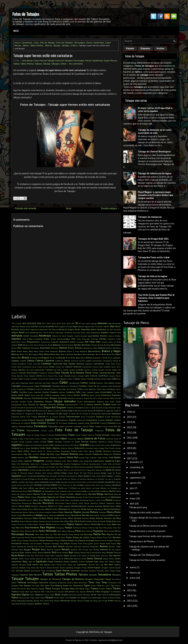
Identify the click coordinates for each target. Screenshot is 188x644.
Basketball (45, 348)
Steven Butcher (53, 568)
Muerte (48, 512)
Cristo (80, 389)
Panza (104, 524)
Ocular (48, 521)
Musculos (102, 512)
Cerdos (66, 370)
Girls (32, 445)
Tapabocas (15, 575)
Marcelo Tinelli (82, 497)
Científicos (103, 376)
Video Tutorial (102, 595)
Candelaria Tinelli (25, 364)
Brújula (62, 358)
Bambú (70, 345)
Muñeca (94, 512)
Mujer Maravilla (65, 512)
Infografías (88, 461)
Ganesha (29, 442)
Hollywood (98, 454)
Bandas (78, 345)
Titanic (118, 586)
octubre (134, 473)
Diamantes (39, 401)
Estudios (51, 423)
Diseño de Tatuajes (38, 404)
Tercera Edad (72, 583)
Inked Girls (16, 464)
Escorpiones (16, 420)
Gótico (76, 445)
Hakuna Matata (67, 448)
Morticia (32, 512)
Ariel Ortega (27, 339)
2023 (59, 323)
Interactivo (16, 467)
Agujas (88, 326)
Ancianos (77, 332)
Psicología (55, 543)
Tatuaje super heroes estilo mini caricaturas (43, 55)
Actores (35, 326)
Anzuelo (84, 336)
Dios (107, 402)
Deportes (116, 395)
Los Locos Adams (84, 488)
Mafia (57, 494)
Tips (112, 585)
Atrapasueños (33, 342)
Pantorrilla (96, 524)
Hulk (111, 457)
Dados (14, 395)
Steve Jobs (35, 568)
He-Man (57, 451)
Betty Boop (28, 351)
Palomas (87, 524)
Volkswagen (97, 598)
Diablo (30, 402)
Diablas (23, 402)
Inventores (33, 467)
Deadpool (56, 395)
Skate (101, 562)
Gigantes (17, 445)
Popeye (82, 540)
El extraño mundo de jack (83, 411)
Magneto (63, 494)
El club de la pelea (45, 411)
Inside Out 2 (35, 464)
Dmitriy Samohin (94, 404)
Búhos (89, 358)
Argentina (16, 339)
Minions (41, 509)
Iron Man (59, 467)
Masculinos (48, 503)
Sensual (98, 558)
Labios (14, 482)
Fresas (21, 439)
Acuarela (50, 326)
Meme (118, 503)
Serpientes (17, 562)
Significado (41, 562)
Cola (114, 379)
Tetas (98, 582)
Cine (20, 379)
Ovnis (24, 524)
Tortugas (56, 588)
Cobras (77, 379)
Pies (104, 534)
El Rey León (62, 414)
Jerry (93, 470)
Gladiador (38, 445)
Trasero (94, 588)
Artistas (103, 339)
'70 (13, 323)
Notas (92, 518)
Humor (117, 457)
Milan (113, 506)
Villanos (49, 598)
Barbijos (107, 345)
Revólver (74, 550)
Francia (43, 435)
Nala (33, 515)
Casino (95, 367)
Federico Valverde (18, 426)
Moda (84, 509)
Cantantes (46, 364)
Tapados (24, 575)
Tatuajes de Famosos (73, 579)
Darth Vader (24, 395)
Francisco (51, 435)
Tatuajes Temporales (95, 579)
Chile (118, 373)
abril (132, 504)
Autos (73, 342)
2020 (129, 443)
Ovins (19, 524)
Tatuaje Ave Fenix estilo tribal (154, 257)
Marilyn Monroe (19, 500)
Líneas (87, 485)
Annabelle (34, 336)
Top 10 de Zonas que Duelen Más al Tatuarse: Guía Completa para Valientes (156, 298)
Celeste (49, 370)
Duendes (70, 408)
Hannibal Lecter (92, 448)
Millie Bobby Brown (25, 509)
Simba (50, 562)
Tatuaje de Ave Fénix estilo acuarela (147, 560)
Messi (21, 506)
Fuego (57, 439)
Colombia (55, 383)
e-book (93, 408)
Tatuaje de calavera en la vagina (155, 173)
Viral (78, 598)
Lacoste (21, 482)
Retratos (66, 549)
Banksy (94, 345)
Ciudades (33, 379)
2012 (129, 606)
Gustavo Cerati (38, 448)
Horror (70, 457)
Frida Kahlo (29, 439)
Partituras (77, 528)
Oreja (108, 521)
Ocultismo (56, 521)
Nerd (92, 515)
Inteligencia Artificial (80, 464)
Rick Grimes (83, 550)
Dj (85, 405)
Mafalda (50, 494)
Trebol (109, 588)
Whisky (36, 601)
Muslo (118, 512)
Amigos (15, 332)
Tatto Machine (35, 575)
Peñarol (89, 531)
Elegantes (15, 417)
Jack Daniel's (84, 467)
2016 (39, 323)
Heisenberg (65, 451)
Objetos (35, 521)
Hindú (43, 454)
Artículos (95, 339)
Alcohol (22, 329)
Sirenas (82, 562)
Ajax (93, 326)
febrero (133, 573)
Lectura (52, 482)
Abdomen (102, 323)
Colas (18, 383)
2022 (54, 323)
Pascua (85, 528)
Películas (51, 531)
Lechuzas (44, 482)
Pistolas (93, 537)
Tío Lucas (106, 586)
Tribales (117, 588)
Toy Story (80, 588)
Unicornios (70, 592)
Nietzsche (28, 518)
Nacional (27, 515)
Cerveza (88, 370)
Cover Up (92, 386)
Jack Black (74, 467)
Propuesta (47, 543)
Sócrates (22, 565)
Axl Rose (117, 342)
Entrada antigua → (110, 208)
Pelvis (78, 531)
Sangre (15, 558)
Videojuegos (115, 595)
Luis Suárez (76, 491)
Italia (68, 467)
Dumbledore (79, 408)
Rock (54, 552)
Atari (24, 342)
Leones (101, 482)
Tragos (87, 589)
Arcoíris (111, 336)
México (51, 506)
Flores (21, 430)
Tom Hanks (22, 589)
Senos (90, 558)
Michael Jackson (79, 506)
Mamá (78, 494)
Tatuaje (57, 45)
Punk (80, 543)
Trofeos (15, 592)
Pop (77, 540)
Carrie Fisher (37, 367)
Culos (84, 392)
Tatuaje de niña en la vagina (152, 276)
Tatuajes (66, 45)
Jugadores (16, 476)
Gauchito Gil (69, 442)
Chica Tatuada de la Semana (69, 373)
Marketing (84, 500)
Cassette (107, 367)
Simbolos (58, 562)
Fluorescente (33, 430)
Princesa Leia (28, 543)
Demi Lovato (95, 395)
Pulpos (67, 543)
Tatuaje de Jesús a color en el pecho (147, 531)
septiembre (135, 478)
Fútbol (64, 439)
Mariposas (49, 500)
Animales (17, 335)
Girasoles (26, 445)
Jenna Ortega (85, 470)
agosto (133, 483)
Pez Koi (57, 534)
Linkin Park (95, 485)
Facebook (95, 423)
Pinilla (27, 537)
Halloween (80, 448)
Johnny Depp (60, 473)
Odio (62, 521)
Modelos (90, 509)
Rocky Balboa (63, 553)
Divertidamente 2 (72, 405)
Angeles (105, 332)
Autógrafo (55, 342)
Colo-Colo (38, 383)
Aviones (105, 342)
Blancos (15, 354)
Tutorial (37, 592)
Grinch (98, 445)
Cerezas (80, 370)
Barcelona (116, 345)
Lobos (31, 488)
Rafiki (108, 543)
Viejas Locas (35, 598)
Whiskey (30, 601)
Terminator (83, 583)
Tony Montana (33, 589)
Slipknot (15, 565)
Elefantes (116, 414)
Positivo (98, 540)
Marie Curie (105, 497)
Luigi (69, 491)
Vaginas (25, 595)
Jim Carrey (116, 470)
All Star (110, 329)
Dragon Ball (50, 408)
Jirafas (14, 473)
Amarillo (117, 329)
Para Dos (20, 528)
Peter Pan (49, 534)
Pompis (71, 540)
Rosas (14, 555)
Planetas (117, 537)
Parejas (69, 528)
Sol (41, 565)
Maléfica (71, 494)
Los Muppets (112, 488)
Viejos (42, 598)
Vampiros (39, 595)
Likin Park (62, 485)
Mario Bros (38, 500)
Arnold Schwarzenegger (60, 339)
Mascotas (37, 503)
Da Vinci (117, 392)
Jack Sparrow (96, 467)
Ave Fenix (90, 342)
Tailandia (100, 571)
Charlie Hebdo (111, 370)
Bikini (36, 351)
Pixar (105, 537)
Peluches (71, 531)
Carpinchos (26, 367)
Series (118, 558)
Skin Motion (110, 562)
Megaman (111, 503)
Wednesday (21, 601)
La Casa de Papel (28, 479)
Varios (58, 595)
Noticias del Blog (112, 518)
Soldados (47, 565)
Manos (21, 497)
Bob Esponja (34, 354)
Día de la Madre (82, 398)
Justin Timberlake (29, 476)
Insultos (67, 464)
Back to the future (31, 345)
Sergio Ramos (108, 559)
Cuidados (70, 392)
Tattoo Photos (37, 45)
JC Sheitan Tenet (61, 470)
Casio (101, 367)
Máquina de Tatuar (56, 497)
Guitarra (15, 448)
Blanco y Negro (111, 351)
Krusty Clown (96, 476)
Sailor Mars (39, 556)
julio (132, 488)
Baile (50, 345)
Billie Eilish (44, 351)
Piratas (69, 537)
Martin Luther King (97, 500)
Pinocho (34, 537)
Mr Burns (40, 512)
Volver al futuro (108, 598)
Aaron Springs (91, 323)
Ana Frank (43, 332)
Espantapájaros (62, 420)
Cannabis (37, 364)
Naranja (61, 515)
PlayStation (34, 540)
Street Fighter (94, 568)
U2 (56, 592)
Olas (71, 521)
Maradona (71, 497)
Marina (29, 500)
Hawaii (33, 451)
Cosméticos (74, 386)
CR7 (98, 386)
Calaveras (49, 361)
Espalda (50, 420)
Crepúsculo (21, 389)
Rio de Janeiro (115, 550)
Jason (48, 470)
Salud (66, 555)
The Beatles (25, 585)
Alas (112, 326)
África (57, 326)
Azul (20, 345)
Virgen (84, 598)
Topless (42, 589)
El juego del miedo (111, 411)
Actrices (42, 326)
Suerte (112, 568)
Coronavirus (64, 386)
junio (132, 493)
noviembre (135, 467)
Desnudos (63, 398)
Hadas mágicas (53, 448)
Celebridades (40, 370)
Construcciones (27, 386)
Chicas (88, 373)
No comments (76, 64)
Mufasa (55, 512)
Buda (73, 358)
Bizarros (63, 351)
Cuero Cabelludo (35, 392)
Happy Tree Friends (107, 448)
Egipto (20, 411)
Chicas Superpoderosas (104, 373)
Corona (55, 386)
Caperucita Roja (60, 364)
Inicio (16, 31)
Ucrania (61, 592)
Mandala (92, 494)
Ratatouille (22, 546)
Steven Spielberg (66, 568)
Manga (100, 494)
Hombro (34, 457)
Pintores (42, 537)
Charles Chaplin (98, 370)
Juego (104, 473)
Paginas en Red (82, 640)
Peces (35, 531)
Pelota (64, 531)
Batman (63, 348)
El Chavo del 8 (30, 411)
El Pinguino (28, 414)
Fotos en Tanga (33, 435)
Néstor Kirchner (100, 515)
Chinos (39, 376)
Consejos (16, 386)
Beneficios (117, 348)
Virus (90, 598)
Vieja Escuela (24, 598)
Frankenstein (61, 435)
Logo (37, 488)
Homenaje (44, 457)
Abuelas (23, 326)
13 (16, 323)
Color (36, 43)
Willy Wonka (55, 601)
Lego (58, 482)
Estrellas (42, 423)
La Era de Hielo (42, 479)
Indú (81, 461)
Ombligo (88, 521)
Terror (91, 582)
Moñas (25, 512)
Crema (14, 389)
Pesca (42, 534)
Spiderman (99, 43)
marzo (133, 567)
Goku (52, 445)
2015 (34, 323)
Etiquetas (145, 48)
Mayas (87, 503)
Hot (76, 457)
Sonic (53, 565)
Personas (30, 534)
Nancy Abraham (50, 515)
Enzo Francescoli (88, 417)
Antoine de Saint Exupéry (63, 336)
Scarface (55, 559)
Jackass (105, 467)
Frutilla (44, 439)
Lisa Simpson (106, 485)
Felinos (30, 426)
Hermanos (117, 451)
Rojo (71, 552)
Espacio (32, 420)
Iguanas (28, 461)
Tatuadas (93, 575)
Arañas (96, 336)
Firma (105, 426)
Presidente (17, 543)
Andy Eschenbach (93, 332)
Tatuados (116, 575)
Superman (75, 571)
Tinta (99, 585)
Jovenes (97, 473)
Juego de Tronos (114, 473)
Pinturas (50, 537)
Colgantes (24, 383)
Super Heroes (111, 60)
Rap (119, 543)
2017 (44, 323)
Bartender (35, 348)
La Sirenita (100, 479)
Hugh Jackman (91, 458)
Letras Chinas (17, 485)
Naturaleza (76, 515)
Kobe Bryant (84, 476)
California (59, 361)
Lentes (95, 482)
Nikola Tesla (53, 518)
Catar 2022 (116, 367)
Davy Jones (35, 395)
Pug (62, 543)
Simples (74, 562)
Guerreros (116, 445)
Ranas (114, 543)
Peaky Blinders (26, 531)
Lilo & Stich (72, 485)
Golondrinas (60, 445)
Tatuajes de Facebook (51, 579)
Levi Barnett (28, 485)
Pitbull (99, 537)
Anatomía (68, 332)
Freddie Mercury (87, 435)
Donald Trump (23, 408)
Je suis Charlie (74, 470)
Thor (71, 586)
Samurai (104, 556)
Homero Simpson (58, 457)
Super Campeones (48, 571)
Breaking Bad (35, 358)
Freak (78, 435)
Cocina (90, 379)
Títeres (14, 589)
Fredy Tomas (116, 435)
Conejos (118, 383)
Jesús (108, 470)
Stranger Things (80, 568)
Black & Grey (73, 351)
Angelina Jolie (115, 332)
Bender (109, 348)
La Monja (72, 479)
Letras (118, 482)
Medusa (102, 503)
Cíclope (81, 376)
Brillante (45, 358)
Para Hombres (32, 528)
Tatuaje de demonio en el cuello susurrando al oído (155, 131)
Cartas (52, 367)
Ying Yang (15, 604)
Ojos (67, 521)
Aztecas (14, 345)
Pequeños (98, 531)
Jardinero (33, 470)
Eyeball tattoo (84, 423)
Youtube (23, 604)
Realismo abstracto (73, 546)
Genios (93, 442)
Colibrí (31, 383)
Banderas (86, 345)
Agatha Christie (66, 326)
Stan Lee (99, 565)
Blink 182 (24, 354)
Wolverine (65, 601)
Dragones (61, 408)
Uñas (98, 592)
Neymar (117, 515)
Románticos (96, 553)
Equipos (100, 417)
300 (73, 323)
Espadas (40, 420)
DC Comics (46, 395)
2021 (129, 438)
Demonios (106, 395)
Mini (36, 509)
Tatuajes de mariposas (150, 217)
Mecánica (94, 503)
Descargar (28, 398)
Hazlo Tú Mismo (45, 451)
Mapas (34, 497)
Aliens (94, 329)
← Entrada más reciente (24, 208)
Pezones (65, 534)
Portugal (90, 540)
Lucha (57, 491)
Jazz (52, 470)
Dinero (80, 402)
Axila (111, 342)
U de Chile (49, 592)
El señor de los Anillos (78, 414)
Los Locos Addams (99, 488)
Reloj (43, 549)
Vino (67, 598)
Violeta (73, 598)
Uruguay (105, 592)
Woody (87, 601)
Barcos (14, 348)
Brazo (26, 357)
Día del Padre (109, 398)
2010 (19, 323)
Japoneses (23, 470)
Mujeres (77, 512)
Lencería (64, 482)
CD (28, 370)
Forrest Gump (47, 431)
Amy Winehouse (32, 332)
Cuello (15, 392)
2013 (24, 323)
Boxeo (104, 354)
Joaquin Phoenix (35, 473)
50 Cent (82, 323)
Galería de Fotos (95, 438)
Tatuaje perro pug (138, 507)
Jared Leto (41, 470)
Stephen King (25, 568)
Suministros (35, 571)
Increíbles (49, 461)
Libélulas (38, 485)
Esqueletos (92, 420)
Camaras (75, 361)
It (64, 467)
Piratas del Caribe (81, 537)
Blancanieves (94, 351)
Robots (48, 552)
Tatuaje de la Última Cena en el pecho (148, 526)
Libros (54, 485)
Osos (114, 521)
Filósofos (98, 426)
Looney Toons (57, 488)
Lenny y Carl (87, 482)
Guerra (108, 445)
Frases (72, 435)
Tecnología (32, 582)
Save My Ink (41, 559)
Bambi (64, 345)
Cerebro (72, 370)
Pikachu (110, 534)
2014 (29, 323)
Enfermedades (73, 417)
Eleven (23, 417)
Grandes (84, 445)
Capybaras (89, 364)
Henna (92, 451)
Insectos (25, 464)
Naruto (68, 515)
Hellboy (74, 451)
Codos (109, 379)
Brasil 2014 (16, 358)
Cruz (99, 389)
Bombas (70, 354)
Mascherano (27, 503)
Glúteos (46, 445)
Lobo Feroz (23, 488)
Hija (25, 454)
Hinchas (36, 454)
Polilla (57, 540)
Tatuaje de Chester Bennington (154, 152)
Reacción (49, 546)
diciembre (135, 462)
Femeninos (40, 426)
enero (133, 578)
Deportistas (17, 398)
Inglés (118, 461)
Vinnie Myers (59, 598)
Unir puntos (80, 592)
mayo (133, 498)
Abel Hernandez (114, 323)
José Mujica (88, 473)
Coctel (104, 379)
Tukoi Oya (29, 592)
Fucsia (50, 439)
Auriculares (45, 342)
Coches (83, 379)
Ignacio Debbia (17, 461)
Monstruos (116, 509)
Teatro (14, 583)
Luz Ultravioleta (94, 491)
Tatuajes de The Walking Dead (144, 555)
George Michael (114, 442)
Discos (25, 405)
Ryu (32, 556)
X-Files (105, 601)
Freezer (14, 439)
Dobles (107, 404)
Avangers (80, 342)
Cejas (32, 370)
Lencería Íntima (75, 482)
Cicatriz (74, 376)
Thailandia (113, 583)
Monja (100, 509)
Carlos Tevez (16, 367)
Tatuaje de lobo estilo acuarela (145, 512)
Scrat (61, 559)
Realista (104, 546)
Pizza (110, 537)
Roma (89, 553)
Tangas (113, 571)
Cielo (87, 376)
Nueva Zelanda (26, 521)
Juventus (41, 476)
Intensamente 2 (96, 464)
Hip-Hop (50, 454)
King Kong (69, 476)
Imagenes (38, 461)
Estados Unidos (113, 420)
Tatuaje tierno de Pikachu (142, 541)
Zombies (39, 604)
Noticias (100, 518)
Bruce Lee (54, 358)
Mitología (63, 509)
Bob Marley (45, 354)
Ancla (83, 332)
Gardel (36, 442)
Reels (21, 550)
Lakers (36, 482)
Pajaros (71, 524)
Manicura (109, 494)
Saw (49, 559)
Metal (27, 506)
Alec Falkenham (32, 329)
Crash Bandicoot (114, 386)
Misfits (55, 509)
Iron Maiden (50, 467)
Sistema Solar (92, 562)
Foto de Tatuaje (47, 43)
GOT (72, 445)
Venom (80, 595)
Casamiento (87, 367)
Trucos (22, 592)
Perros (118, 531)
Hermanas (107, 451)
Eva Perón (63, 423)
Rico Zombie (94, 550)
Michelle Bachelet (95, 506)
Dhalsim (72, 398)
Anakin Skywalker (56, 332)
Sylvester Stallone (88, 571)
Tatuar (108, 579)
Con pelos (109, 383)
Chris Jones (58, 376)
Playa (20, 540)
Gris (103, 445)
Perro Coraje (109, 531)
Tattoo (26, 45)
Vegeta (65, 595)
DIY (82, 405)
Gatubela (58, 442)
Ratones (30, 546)
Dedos (77, 395)
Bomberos (78, 354)
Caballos (15, 361)
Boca (53, 354)
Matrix (68, 503)
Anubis (77, 336)
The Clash (36, 586)
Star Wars (109, 565)
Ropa (104, 553)
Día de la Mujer (96, 398)
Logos (42, 488)
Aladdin (106, 326)
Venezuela (72, 595)
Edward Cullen (115, 408)
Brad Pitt (111, 354)
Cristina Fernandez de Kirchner (64, 389)
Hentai (99, 451)
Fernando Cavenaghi (73, 426)
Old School (79, 521)
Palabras (79, 524)
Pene (84, 531)
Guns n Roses (25, 448)
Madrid (29, 494)
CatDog (14, 370)
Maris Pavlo (60, 500)
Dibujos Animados (65, 401)
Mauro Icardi (78, 503)
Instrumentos (57, 464)
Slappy (118, 562)
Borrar (98, 354)
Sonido (59, 565)
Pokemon (50, 540)
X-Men (74, 45)
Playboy (25, 540)
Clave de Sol (43, 379)
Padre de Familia (59, 524)
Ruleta (28, 556)
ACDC (28, 326)
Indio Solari (67, 461)
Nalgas (39, 515)
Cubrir (118, 389)
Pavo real (117, 528)
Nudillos (15, 521)
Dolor (114, 404)
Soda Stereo (33, 565)
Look (47, 488)
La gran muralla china (58, 479)
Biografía (54, 351)
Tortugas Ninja (68, 588)
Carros (45, 367)
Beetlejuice (88, 348)
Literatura (116, 485)
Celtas (60, 370)
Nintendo (63, 518)
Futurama (72, 439)
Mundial (86, 512)
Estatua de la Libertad (21, 423)
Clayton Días (54, 379)
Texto (104, 582)
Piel (82, 534)
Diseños (52, 404)
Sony (65, 565)
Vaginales (16, 595)
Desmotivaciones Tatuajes (45, 398)
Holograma (108, 454)
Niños (70, 518)
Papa (109, 524)
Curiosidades (106, 392)
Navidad (86, 515)
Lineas (80, 485)
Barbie (101, 345)
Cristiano (31, 389)
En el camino (52, 417)
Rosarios (117, 553)
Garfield (43, 442)
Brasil (118, 354)
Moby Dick (76, 509)
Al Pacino (99, 326)
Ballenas (57, 345)
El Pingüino (38, 414)
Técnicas (22, 582)
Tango (118, 571)
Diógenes (100, 402)
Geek (77, 442)
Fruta (37, 439)
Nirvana (77, 518)
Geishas (85, 442)
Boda (58, 354)
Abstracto (15, 326)
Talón (107, 571)
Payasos (15, 531)
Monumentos (17, 512)
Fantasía (112, 423)
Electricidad (106, 414)
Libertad (47, 485)
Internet (24, 467)
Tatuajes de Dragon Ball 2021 (153, 239)
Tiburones (78, 585)
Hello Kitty (83, 451)
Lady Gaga (29, 482)
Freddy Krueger (102, 435)
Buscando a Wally (100, 358)
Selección (69, 558)
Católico (22, 370)
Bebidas (79, 348)
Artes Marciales (83, 339)
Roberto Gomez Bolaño (35, 553)
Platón (14, 540)
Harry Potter (23, 451)
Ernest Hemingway (113, 417)
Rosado (110, 552)
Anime (26, 336)
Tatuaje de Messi (136, 323)
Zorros (46, 604)
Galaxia (80, 439)
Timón (93, 586)
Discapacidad (17, 405)
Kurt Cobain (107, 476)
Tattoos (48, 45)
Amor (22, 332)
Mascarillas (16, 503)
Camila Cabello (85, 361)
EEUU (14, 411)
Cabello (23, 361)
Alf (57, 329)
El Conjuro (57, 411)
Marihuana (116, 497)
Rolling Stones (80, 553)
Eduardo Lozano (102, 408)
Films (92, 426)
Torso (48, 588)
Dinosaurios (90, 401)
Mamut (84, 494)
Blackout (83, 351)
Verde (94, 595)
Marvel (109, 500)
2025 (129, 417)
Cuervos (62, 392)
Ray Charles (39, 546)
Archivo (161, 48)
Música (110, 512)
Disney (61, 404)
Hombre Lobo (23, 458)
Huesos (81, 458)
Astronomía (16, 342)
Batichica (55, 348)
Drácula (40, 408)
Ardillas (118, 336)
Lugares (63, 491)
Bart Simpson (24, 348)
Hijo (30, 454)
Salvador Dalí (75, 556)
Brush (68, 358)
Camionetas (97, 361)
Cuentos (23, 392)
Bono (85, 354)
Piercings (88, 534)
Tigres (87, 585)
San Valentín (115, 555)
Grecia (92, 445)
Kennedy (53, 476)
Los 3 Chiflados (70, 488)
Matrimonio (60, 503)
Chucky (67, 376)
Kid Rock (61, 476)
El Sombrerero (95, 414)
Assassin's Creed (114, 339)
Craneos (104, 386)
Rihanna (104, 549)
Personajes (80, 43)
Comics (84, 383)
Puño (85, 543)
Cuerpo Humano (50, 392)
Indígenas (57, 461)
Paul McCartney (105, 528)
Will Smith (44, 601)
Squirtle (92, 565)
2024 (64, 323)
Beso (14, 351)
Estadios (101, 420)
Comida (92, 383)
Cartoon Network (73, 367)
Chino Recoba (29, 376)
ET (57, 423)
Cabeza (31, 361)
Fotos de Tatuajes (26, 14)
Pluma (42, 540)
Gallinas (110, 439)
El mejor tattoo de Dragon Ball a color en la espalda (155, 110)
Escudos (24, 420)
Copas (37, 386)
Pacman (42, 524)
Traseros (102, 589)
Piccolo (77, 534)
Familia (103, 423)
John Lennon (48, 473)
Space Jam (72, 565)
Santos (32, 559)
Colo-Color (47, 383)
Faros (118, 423)
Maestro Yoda (39, 494)
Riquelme (15, 553)
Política (64, 540)
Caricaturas (27, 43)
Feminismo (53, 426)
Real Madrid (59, 546)
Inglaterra (109, 461)
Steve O (43, 568)
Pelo (59, 531)
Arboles (104, 336)
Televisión (43, 582)
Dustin (87, 408)
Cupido (97, 392)
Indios (76, 461)
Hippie (58, 454)
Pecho (42, 531)
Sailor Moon (50, 556)
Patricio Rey (93, 528)
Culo (78, 392)
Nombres (85, 518)
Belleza (102, 348)
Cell (55, 370)
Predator (117, 540)
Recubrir (112, 546)
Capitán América (76, 364)
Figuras (85, 426)
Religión (36, 549)
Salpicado (59, 556)
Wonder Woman (77, 601)
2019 (49, 323)
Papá (114, 524)
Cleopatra (63, 379)
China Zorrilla (17, 376)
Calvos (67, 361)
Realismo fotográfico (91, 546)
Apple (90, 336)
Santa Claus (24, 559)
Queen (90, 543)
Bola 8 (64, 354)
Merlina (15, 506)
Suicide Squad (23, 571)
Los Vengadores (48, 491)
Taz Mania (116, 579)
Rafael (102, 543)
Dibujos (49, 401)
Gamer (22, 442)
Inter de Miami (114, 464)
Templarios (62, 583)
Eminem (42, 417)
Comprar (100, 383)
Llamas (15, 488)
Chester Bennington (29, 373)
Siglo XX (32, 562)
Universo (90, 592)
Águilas (81, 326)
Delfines (85, 395)
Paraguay (60, 528)
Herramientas (17, 454)
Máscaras (117, 500)
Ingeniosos (99, 461)
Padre (49, 524)
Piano (71, 534)
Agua (75, 326)
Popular (130, 48)
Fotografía (99, 431)
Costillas (83, 386)
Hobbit (81, 454)
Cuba (104, 389)
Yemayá (118, 601)
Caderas (39, 361)
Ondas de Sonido (99, 521)
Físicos (111, 426)
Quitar (96, 543)
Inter (105, 464)
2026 (69, 323)
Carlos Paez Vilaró (113, 364)
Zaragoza (30, 604)
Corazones (46, 386)
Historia (65, 454)
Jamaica (112, 467)
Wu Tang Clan (96, 601)
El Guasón (99, 411)
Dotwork (33, 408)
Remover (50, 550)
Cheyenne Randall (46, 373)
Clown (70, 379)
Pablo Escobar (33, 524)
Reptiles (57, 550)
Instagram (45, 464)
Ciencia (94, 376)
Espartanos (81, 420)
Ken (48, 476)
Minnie (49, 509)
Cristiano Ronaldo (43, 389)
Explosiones (72, 423)
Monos (107, 509)
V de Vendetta (115, 592)
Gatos (50, 442)
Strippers (105, 568)
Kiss (76, 476)
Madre (112, 491)
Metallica (35, 506)
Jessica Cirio (100, 470)
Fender (61, 426)
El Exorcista (67, 411)
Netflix (111, 515)
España (72, 420)
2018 (129, 453)
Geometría (102, 442)
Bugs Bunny (81, 358)
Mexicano (43, 506)
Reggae (27, 549)
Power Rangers (107, 540)
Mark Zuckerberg (72, 500)
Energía (62, 417)
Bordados (91, 354)
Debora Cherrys (67, 395)
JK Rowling (22, 473)
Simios (67, 562)
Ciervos (112, 376)
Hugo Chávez (103, 458)
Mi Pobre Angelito (63, 506)
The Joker (45, 585)
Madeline (105, 491)
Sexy (25, 562)
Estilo (34, 423)
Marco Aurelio (94, 497)
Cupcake (90, 392)
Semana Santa (80, 559)
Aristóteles (38, 339)
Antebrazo (45, 335)
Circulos (26, 379)
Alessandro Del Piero (47, 329)
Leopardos (110, 482)
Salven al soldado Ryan (91, 556)
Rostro (21, 555)
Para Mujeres (48, 527)
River (22, 552)
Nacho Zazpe (17, 515)
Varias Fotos (49, 595)
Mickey (106, 506)
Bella (95, 348)
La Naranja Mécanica (85, 479)
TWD (43, 592)
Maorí (28, 497)
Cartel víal (60, 367)
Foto (59, 430)
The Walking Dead (59, 585)
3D (77, 323)
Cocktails (97, 379)
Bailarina (43, 345)
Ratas (14, 546)
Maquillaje (42, 497)
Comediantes (74, 383)
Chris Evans (48, 376)
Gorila (67, 445)
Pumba (74, 543)
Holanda (88, 454)
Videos (15, 598)
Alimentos (102, 329)
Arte (73, 339)
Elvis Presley (32, 417)
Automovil (64, 342)
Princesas (38, 543)
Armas (47, 339)
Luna (84, 491)
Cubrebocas (111, 389)
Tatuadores (104, 574)
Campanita (107, 361)
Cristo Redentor (90, 389)
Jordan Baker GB (75, 473)
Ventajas (87, 595)
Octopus (42, 521)
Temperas (53, 583)
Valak (32, 595)
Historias (74, 454)
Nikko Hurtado (40, 518)
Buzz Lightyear (114, 358)
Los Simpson (35, 491)
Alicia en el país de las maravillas (75, 329)
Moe (96, 509)
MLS (70, 509)
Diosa (112, 402)
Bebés (71, 348)
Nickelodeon (17, 518)
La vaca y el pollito (113, 479)
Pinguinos (20, 537)
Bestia (20, 351)
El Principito (50, 414)
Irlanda (42, 467)
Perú (37, 534)
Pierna (89, 43)
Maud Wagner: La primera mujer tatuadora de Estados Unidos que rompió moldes (155, 195)
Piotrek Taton (60, 537)
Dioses (118, 402)
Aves (98, 342)
